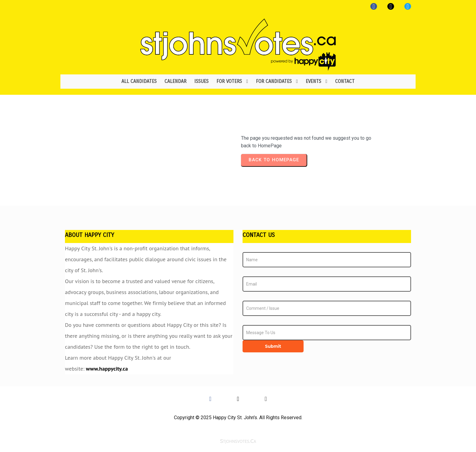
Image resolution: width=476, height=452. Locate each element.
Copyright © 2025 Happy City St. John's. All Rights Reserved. (238, 418)
